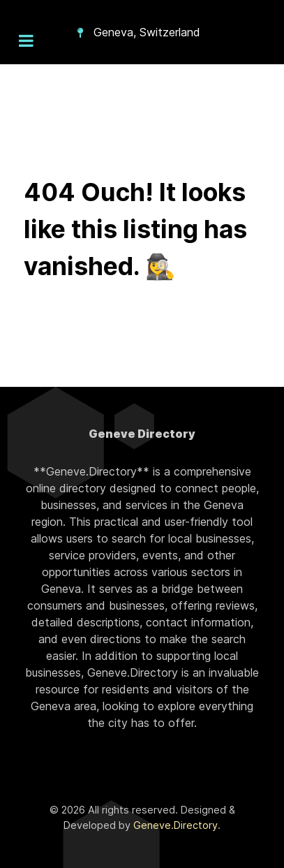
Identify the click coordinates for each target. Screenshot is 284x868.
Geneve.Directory (175, 825)
